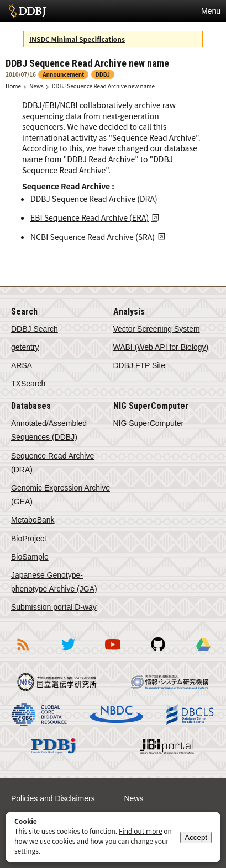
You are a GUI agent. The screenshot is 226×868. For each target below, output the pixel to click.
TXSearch (28, 384)
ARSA (22, 365)
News (36, 86)
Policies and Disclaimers (53, 798)
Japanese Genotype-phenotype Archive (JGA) (54, 582)
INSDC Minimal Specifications (77, 39)
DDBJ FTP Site (140, 365)
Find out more (141, 831)
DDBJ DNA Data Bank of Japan (27, 11)
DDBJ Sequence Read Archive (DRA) (94, 199)
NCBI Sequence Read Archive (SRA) (93, 237)
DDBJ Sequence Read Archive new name (103, 86)
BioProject (29, 539)
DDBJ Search (35, 329)
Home (13, 86)
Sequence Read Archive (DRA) (52, 463)
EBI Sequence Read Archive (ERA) (90, 217)
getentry (25, 347)
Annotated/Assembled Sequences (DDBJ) (49, 430)
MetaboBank (33, 520)
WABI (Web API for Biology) (161, 347)
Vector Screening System (157, 329)
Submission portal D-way (54, 607)
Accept (196, 837)
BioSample (30, 557)
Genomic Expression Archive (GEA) (61, 495)
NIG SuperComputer (149, 423)
